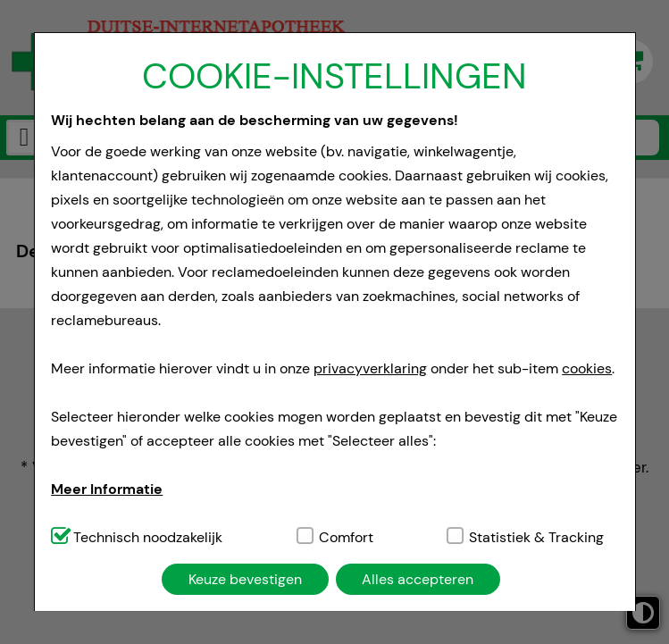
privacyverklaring (370, 368)
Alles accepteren (418, 579)
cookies (587, 368)
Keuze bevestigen (245, 579)
